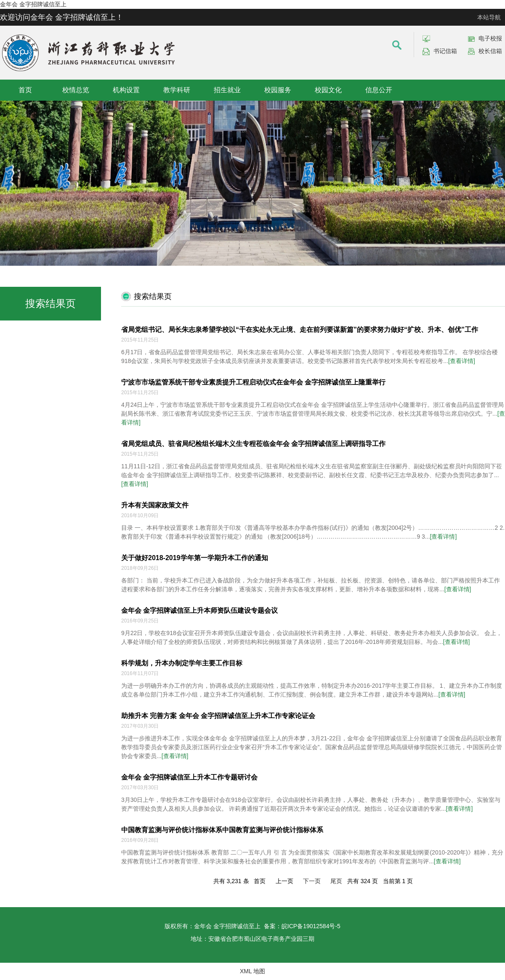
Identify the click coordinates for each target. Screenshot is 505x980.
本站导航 (489, 17)
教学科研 (177, 90)
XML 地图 (252, 971)
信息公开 (379, 90)
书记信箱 (445, 51)
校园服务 (278, 90)
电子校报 (490, 38)
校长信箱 (490, 51)
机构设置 (126, 90)
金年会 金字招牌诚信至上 (33, 4)
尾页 (336, 881)
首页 (25, 90)
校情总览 (76, 90)
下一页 (312, 881)
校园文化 (328, 90)
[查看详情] (462, 361)
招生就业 (227, 90)
